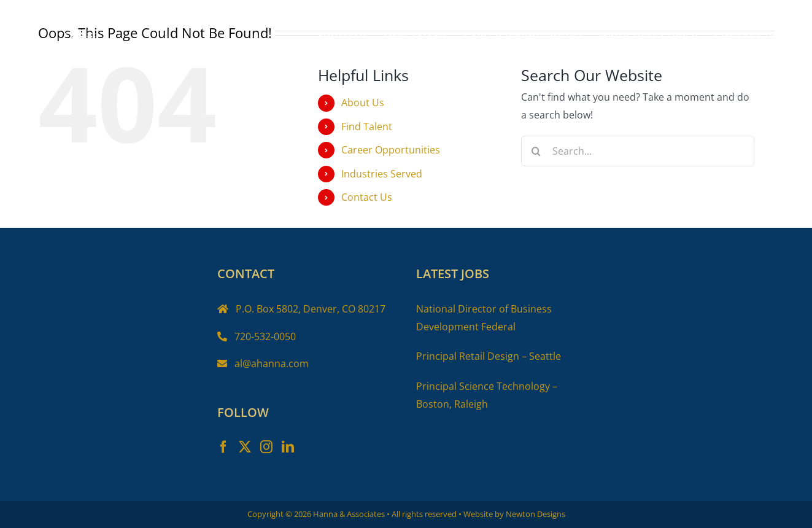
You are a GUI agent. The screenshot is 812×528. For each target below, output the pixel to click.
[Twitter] (245, 447)
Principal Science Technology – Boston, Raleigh (487, 395)
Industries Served (382, 174)
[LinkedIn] (288, 447)
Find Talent (367, 126)
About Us (363, 103)
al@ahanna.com (272, 363)
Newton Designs (536, 514)
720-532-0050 (265, 336)
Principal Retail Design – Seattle (489, 356)
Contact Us (367, 197)
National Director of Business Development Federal (484, 318)
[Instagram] (266, 447)
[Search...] (638, 151)
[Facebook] (223, 447)
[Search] (536, 151)
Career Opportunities (391, 150)
